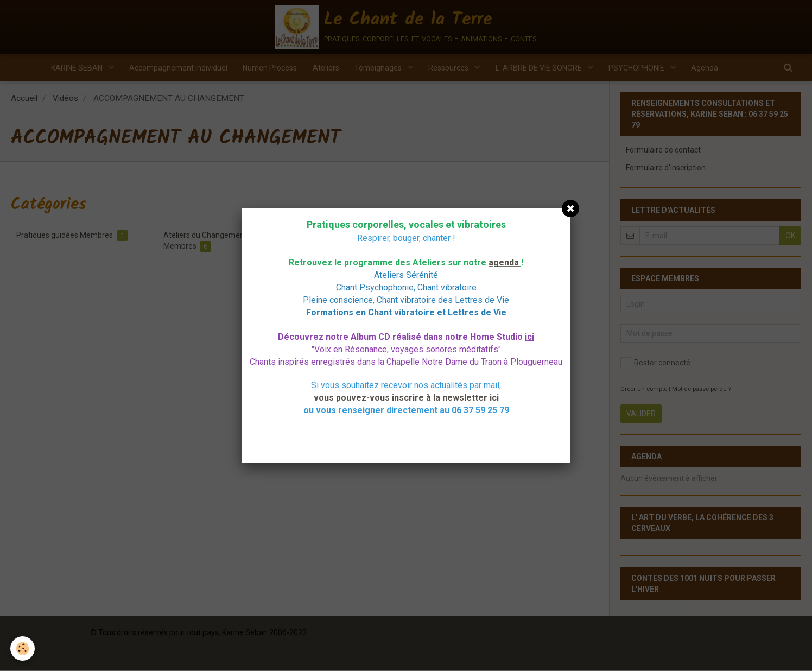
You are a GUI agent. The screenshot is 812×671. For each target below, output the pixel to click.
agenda (504, 262)
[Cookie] (23, 648)
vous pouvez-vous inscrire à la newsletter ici (406, 398)
